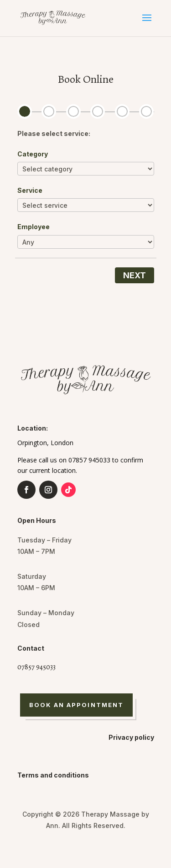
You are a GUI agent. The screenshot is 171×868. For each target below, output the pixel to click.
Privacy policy (131, 737)
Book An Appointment (77, 705)
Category (33, 154)
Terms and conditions (53, 775)
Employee (34, 227)
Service (30, 190)
